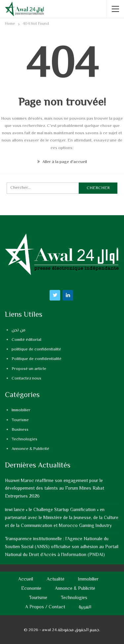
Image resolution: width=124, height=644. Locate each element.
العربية (85, 607)
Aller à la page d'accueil (62, 162)
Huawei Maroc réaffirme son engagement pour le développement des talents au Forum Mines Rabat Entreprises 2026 (55, 489)
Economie (31, 589)
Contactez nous (26, 379)
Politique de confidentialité (37, 359)
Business (20, 430)
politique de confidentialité (36, 349)
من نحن (19, 330)
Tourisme (20, 420)
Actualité (56, 580)
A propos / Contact (45, 607)
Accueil (26, 580)
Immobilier (21, 410)
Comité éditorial (26, 340)
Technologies (24, 439)
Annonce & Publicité (30, 449)
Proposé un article (29, 369)
